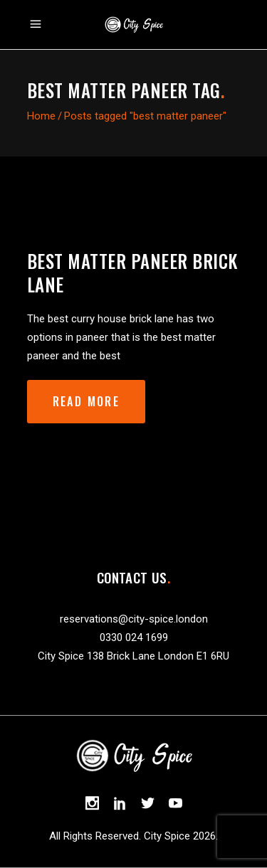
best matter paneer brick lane (132, 272)
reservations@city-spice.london (134, 619)
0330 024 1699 (134, 637)
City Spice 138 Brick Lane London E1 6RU (133, 656)
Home (41, 116)
